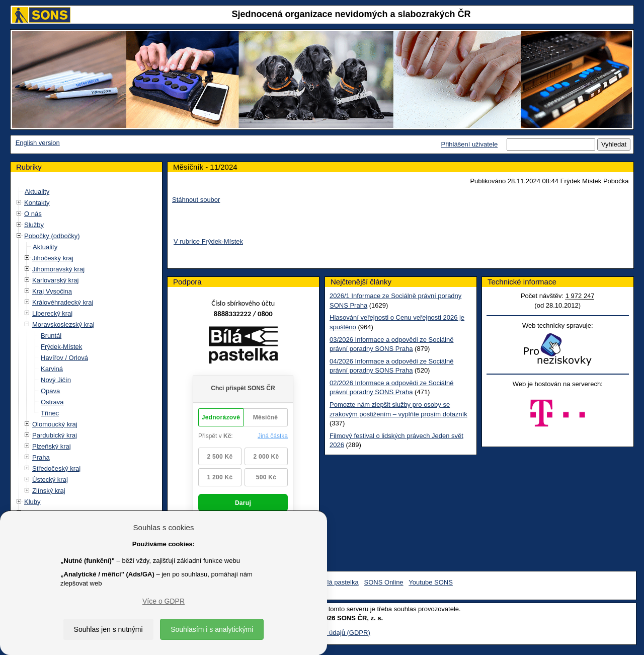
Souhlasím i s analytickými (212, 629)
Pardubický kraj (55, 435)
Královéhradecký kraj (63, 302)
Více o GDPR (164, 601)
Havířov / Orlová (64, 358)
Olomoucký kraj (55, 424)
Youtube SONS (431, 582)
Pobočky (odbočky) (52, 236)
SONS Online (384, 582)
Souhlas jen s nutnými (108, 629)
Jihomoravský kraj (58, 269)
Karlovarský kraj (55, 280)
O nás (33, 214)
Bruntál (51, 336)
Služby (34, 225)
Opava (50, 391)
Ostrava (52, 402)
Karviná (52, 369)
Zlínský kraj (49, 491)
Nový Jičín (56, 380)
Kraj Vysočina (52, 291)
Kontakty (37, 203)
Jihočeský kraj (53, 258)
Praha (41, 457)
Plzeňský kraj (52, 446)
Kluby (32, 502)
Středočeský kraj (56, 468)
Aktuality (37, 192)
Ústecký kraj (50, 480)
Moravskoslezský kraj (63, 324)
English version (38, 143)
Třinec (50, 413)
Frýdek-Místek (61, 347)
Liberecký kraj (52, 313)
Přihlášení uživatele (469, 144)
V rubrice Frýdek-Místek (208, 241)
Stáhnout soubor (196, 200)
